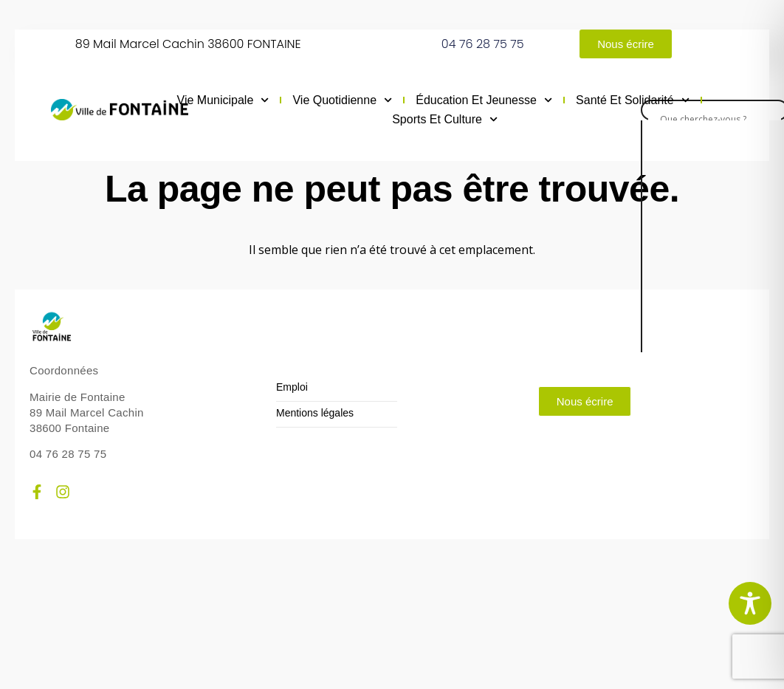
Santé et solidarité (633, 100)
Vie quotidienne (342, 100)
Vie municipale (223, 100)
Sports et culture (445, 120)
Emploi (292, 387)
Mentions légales (315, 413)
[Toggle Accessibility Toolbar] (750, 603)
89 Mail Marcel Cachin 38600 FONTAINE (188, 44)
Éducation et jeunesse (484, 100)
